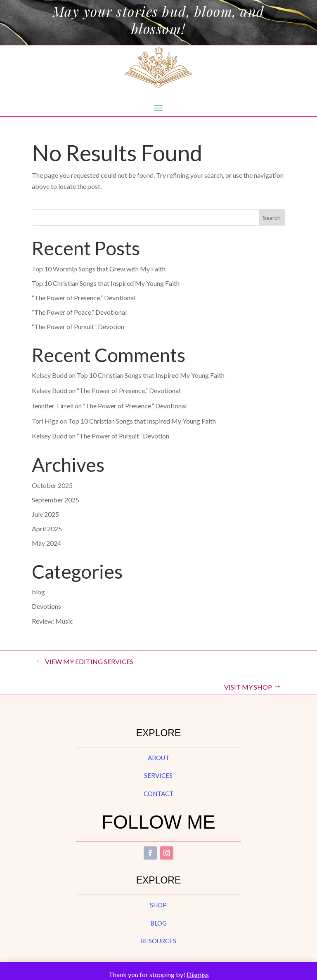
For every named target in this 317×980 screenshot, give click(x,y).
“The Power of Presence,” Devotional (84, 298)
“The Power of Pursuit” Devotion (78, 326)
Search (272, 218)
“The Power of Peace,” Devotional (79, 312)
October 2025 (52, 485)
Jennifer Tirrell (53, 406)
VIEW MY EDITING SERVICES (89, 661)
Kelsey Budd (50, 375)
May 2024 (46, 543)
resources (158, 941)
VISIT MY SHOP (248, 687)
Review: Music (52, 621)
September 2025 (56, 500)
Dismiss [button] (198, 974)
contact (158, 794)
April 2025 (47, 529)
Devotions (46, 606)
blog (38, 592)
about (158, 758)
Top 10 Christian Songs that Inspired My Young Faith (106, 283)
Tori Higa (45, 421)
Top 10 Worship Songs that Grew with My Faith (99, 269)
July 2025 (45, 514)
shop (158, 905)
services (158, 775)
